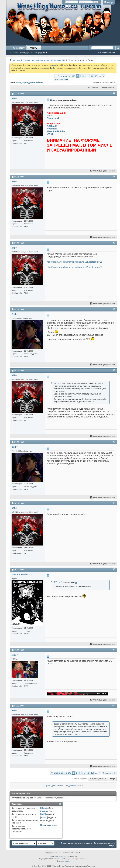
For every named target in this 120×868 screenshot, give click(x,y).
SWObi (51, 134)
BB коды (44, 808)
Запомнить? (72, 6)
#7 (114, 503)
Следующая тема (73, 786)
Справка (14, 53)
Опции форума (38, 53)
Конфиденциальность (104, 843)
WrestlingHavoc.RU (56, 60)
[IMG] (43, 814)
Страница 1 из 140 (66, 76)
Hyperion (52, 129)
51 (92, 76)
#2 (114, 176)
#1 (114, 93)
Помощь (109, 2)
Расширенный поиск (107, 52)
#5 (114, 370)
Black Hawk (53, 118)
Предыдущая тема (54, 786)
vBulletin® (63, 857)
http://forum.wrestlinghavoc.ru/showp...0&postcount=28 (75, 267)
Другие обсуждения (33, 60)
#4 (114, 309)
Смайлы (44, 811)
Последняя (62, 79)
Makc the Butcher (56, 131)
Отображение (107, 88)
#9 (114, 650)
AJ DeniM (52, 126)
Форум (34, 48)
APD (49, 116)
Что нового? (18, 48)
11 (88, 76)
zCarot (67, 861)
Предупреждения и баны (30, 82)
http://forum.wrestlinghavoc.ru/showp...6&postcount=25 (75, 262)
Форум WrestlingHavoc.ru (73, 843)
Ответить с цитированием (103, 171)
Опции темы (92, 88)
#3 (114, 243)
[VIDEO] (44, 817)
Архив (89, 843)
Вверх (113, 779)
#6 (114, 442)
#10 (113, 705)
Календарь (25, 53)
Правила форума (49, 825)
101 (97, 76)
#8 (114, 569)
